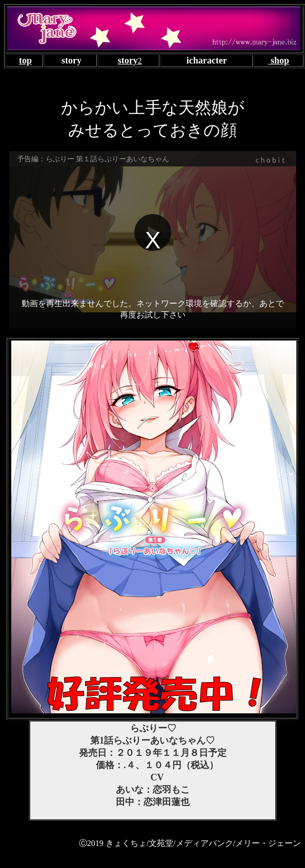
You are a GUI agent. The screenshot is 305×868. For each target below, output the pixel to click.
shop (279, 60)
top (25, 60)
